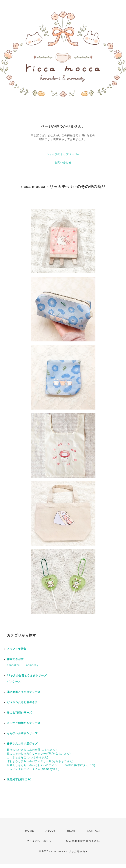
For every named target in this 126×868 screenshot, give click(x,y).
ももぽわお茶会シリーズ (22, 733)
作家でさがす (15, 659)
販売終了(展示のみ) (19, 779)
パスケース (14, 682)
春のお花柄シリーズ (19, 713)
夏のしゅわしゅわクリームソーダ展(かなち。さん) (39, 754)
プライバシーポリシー (40, 841)
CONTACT (94, 831)
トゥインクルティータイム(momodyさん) (33, 769)
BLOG (71, 831)
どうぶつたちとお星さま (22, 702)
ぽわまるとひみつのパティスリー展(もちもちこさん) (40, 761)
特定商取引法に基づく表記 (83, 841)
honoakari (14, 665)
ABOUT (51, 831)
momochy (32, 665)
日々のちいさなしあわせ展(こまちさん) (32, 750)
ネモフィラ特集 (17, 649)
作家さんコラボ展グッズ (22, 744)
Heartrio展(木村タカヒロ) (79, 765)
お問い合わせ (63, 163)
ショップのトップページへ (63, 154)
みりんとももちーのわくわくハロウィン (32, 765)
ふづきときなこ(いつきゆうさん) (28, 757)
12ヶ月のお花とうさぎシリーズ (27, 676)
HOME (30, 831)
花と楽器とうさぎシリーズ (24, 692)
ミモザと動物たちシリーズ (24, 723)
